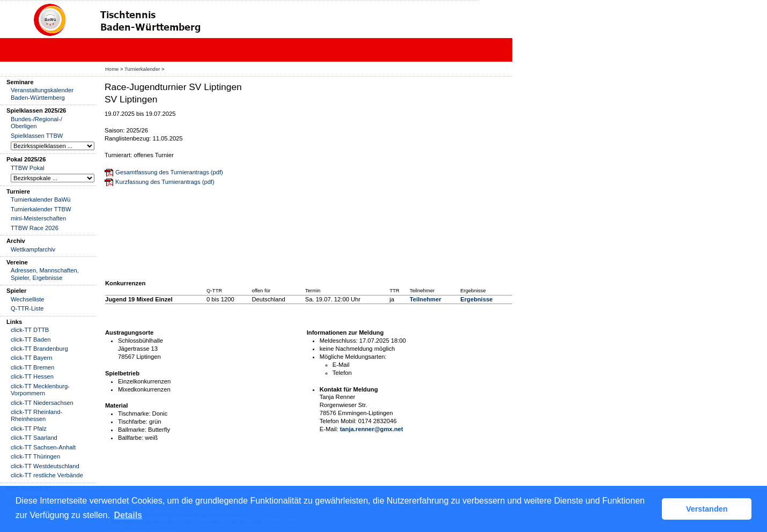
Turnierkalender (142, 69)
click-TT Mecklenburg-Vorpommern (40, 390)
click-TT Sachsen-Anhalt (43, 447)
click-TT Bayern (32, 358)
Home (112, 69)
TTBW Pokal (28, 168)
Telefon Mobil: (338, 421)
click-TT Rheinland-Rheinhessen (36, 415)
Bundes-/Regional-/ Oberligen (36, 123)
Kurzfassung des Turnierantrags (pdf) (165, 182)
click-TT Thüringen (35, 456)
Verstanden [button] (707, 509)
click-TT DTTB (30, 330)
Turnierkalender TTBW (41, 209)
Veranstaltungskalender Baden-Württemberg (42, 94)
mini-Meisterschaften (38, 218)
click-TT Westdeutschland (45, 466)
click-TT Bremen (32, 367)
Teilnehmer (426, 299)
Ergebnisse (476, 299)
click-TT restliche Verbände (47, 475)
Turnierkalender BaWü (41, 199)
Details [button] (128, 515)
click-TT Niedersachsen (42, 403)
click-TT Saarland (34, 438)
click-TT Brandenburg (39, 349)
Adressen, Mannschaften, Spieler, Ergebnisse (45, 274)
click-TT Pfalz (29, 428)
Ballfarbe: (131, 438)
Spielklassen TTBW (37, 136)
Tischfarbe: (133, 422)
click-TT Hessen (32, 376)
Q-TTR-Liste (27, 308)
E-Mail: (329, 429)
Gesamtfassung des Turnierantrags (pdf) (169, 172)
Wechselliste (28, 299)
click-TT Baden (31, 339)
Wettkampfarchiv (33, 249)
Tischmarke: (134, 413)
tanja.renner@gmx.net (372, 429)
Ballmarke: (132, 430)
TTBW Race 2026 (35, 228)
